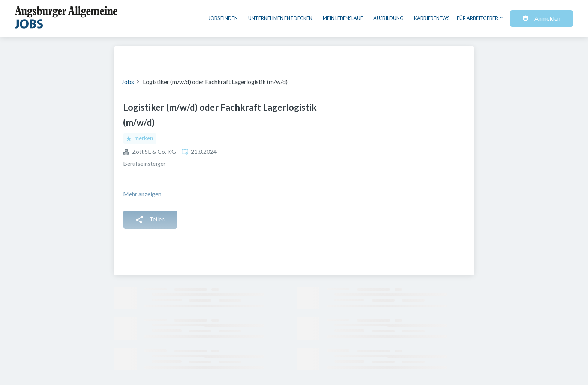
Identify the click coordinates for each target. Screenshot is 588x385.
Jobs (128, 82)
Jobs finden (223, 18)
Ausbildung (388, 18)
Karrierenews (432, 18)
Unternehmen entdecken (280, 18)
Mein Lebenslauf (343, 18)
